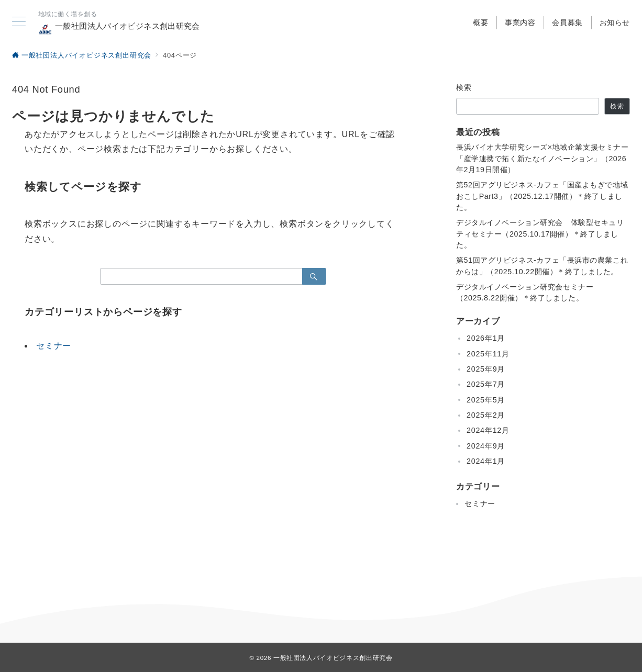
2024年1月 (486, 461)
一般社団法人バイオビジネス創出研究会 (119, 29)
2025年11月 (488, 354)
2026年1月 (486, 338)
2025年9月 (486, 369)
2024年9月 (486, 446)
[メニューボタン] (19, 23)
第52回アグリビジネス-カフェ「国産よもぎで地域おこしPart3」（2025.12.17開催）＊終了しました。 (542, 196)
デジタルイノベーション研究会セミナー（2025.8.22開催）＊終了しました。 (525, 292)
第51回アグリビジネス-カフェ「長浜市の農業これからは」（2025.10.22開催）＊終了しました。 (542, 266)
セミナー (54, 346)
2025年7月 (486, 384)
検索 (464, 87)
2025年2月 (486, 415)
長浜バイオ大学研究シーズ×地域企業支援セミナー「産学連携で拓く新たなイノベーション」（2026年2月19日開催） (542, 158)
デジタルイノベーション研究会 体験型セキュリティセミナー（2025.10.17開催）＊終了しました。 (540, 234)
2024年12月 (488, 430)
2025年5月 (486, 400)
